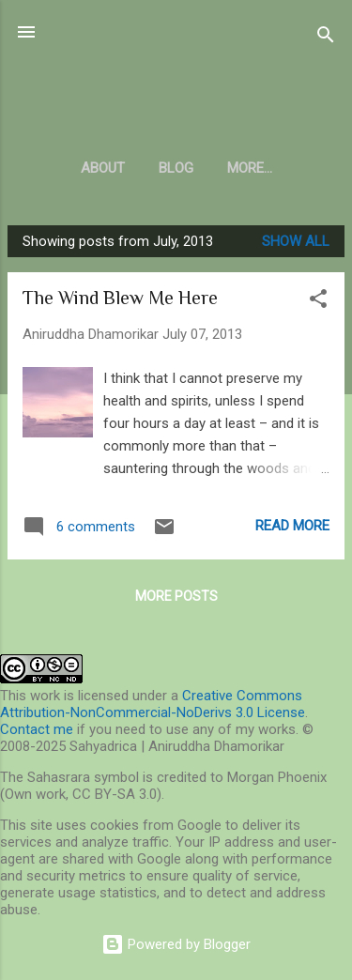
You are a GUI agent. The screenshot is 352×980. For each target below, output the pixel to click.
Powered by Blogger (176, 944)
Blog (176, 168)
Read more (292, 526)
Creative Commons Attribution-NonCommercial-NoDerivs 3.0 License (153, 704)
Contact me (37, 729)
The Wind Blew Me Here (120, 298)
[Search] (326, 38)
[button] (318, 302)
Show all (296, 241)
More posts (176, 596)
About (103, 168)
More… (250, 168)
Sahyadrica (176, 78)
